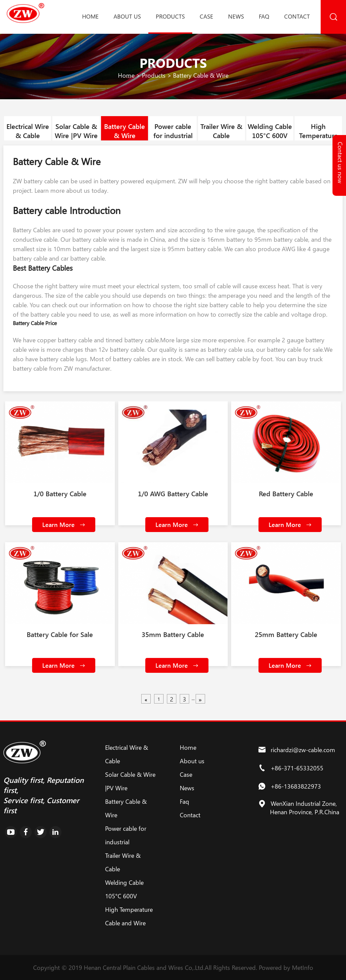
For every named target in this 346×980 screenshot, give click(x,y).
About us (127, 16)
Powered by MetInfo (286, 968)
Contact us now (340, 163)
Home (90, 16)
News (236, 16)
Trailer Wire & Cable (221, 131)
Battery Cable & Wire (201, 75)
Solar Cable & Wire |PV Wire (76, 131)
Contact (297, 16)
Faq (264, 16)
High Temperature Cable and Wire (318, 135)
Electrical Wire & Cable (28, 131)
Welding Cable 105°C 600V (270, 131)
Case (206, 16)
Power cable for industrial (173, 131)
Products (170, 16)
